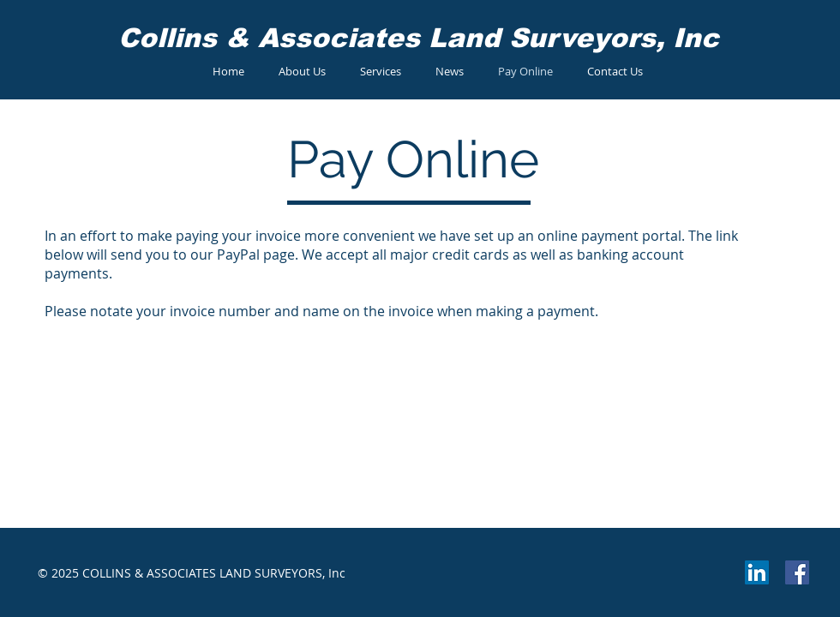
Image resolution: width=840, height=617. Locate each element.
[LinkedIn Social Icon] (757, 572)
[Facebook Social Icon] (797, 572)
